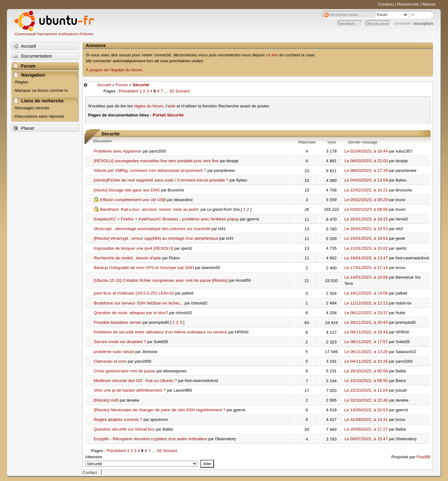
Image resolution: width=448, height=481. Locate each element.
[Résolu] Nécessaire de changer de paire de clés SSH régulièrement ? (159, 410)
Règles (21, 82)
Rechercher (408, 4)
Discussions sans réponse (40, 116)
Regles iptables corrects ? (118, 420)
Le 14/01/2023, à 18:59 (366, 277)
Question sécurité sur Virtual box (124, 429)
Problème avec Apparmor (117, 151)
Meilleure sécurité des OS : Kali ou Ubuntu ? (135, 381)
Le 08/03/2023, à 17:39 (366, 170)
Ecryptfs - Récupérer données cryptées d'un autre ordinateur (150, 439)
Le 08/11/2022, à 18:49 (366, 332)
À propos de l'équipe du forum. (115, 70)
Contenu (386, 4)
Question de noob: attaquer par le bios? (131, 313)
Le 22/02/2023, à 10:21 (366, 190)
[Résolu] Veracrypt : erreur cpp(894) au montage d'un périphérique (156, 238)
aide (171, 106)
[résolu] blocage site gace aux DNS (127, 190)
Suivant (182, 91)
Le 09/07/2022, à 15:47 (366, 439)
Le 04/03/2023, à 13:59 (366, 180)
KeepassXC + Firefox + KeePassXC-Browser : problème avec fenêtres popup (166, 219)
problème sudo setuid (114, 352)
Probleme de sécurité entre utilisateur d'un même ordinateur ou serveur (160, 332)
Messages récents (32, 108)
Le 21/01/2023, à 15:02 (366, 248)
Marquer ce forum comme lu (41, 90)
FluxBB (423, 457)
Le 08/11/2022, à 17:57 (366, 342)
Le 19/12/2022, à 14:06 (366, 293)
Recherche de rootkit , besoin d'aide (127, 258)
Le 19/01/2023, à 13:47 (366, 258)
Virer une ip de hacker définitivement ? (130, 390)
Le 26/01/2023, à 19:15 (366, 219)
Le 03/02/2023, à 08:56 (366, 209)
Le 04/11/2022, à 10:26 (366, 361)
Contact (90, 472)
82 (172, 91)
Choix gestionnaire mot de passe (124, 371)
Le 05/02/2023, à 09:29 (366, 200)
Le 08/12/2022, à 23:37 (366, 313)
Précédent (128, 91)
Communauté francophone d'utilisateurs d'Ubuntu (54, 34)
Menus (429, 4)
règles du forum (149, 106)
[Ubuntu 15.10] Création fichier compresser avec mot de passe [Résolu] (161, 280)
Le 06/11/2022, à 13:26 (366, 352)
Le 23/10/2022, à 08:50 (366, 381)
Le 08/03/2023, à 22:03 (366, 161)
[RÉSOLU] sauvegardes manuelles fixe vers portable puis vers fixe (156, 161)
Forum (122, 85)
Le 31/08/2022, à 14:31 (366, 420)
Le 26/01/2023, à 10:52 (366, 229)
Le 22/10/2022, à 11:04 (366, 390)
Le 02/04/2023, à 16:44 (366, 151)
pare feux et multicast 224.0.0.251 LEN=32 (134, 293)
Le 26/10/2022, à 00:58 (366, 371)
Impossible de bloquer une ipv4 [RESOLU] (133, 248)
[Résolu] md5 (106, 400)
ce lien (272, 55)
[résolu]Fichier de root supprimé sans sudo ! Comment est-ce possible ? (161, 180)
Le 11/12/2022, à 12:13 (366, 303)
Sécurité (141, 85)
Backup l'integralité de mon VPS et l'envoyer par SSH (144, 268)
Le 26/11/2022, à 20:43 (366, 322)
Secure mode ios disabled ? (120, 342)
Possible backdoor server (117, 322)
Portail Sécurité (168, 115)
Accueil (104, 85)
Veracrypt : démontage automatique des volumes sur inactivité (152, 229)
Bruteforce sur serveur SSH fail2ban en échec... (138, 303)
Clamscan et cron (110, 361)
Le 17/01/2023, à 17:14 (366, 268)
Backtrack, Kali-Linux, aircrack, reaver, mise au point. (150, 209)
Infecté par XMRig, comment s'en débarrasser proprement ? (150, 170)
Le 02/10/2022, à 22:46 (366, 400)
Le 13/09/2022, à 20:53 (366, 410)
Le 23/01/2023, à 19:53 (366, 238)
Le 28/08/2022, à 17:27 (366, 429)
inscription (424, 24)
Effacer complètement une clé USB (133, 200)
